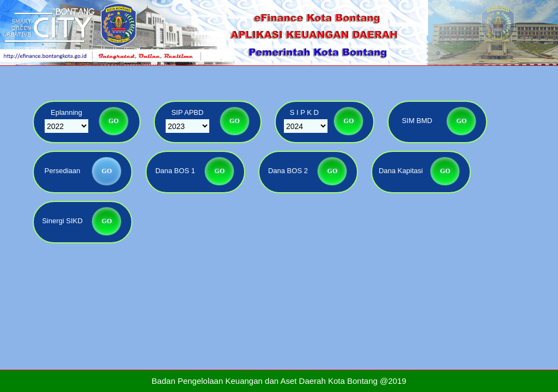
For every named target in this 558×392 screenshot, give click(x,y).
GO (114, 121)
